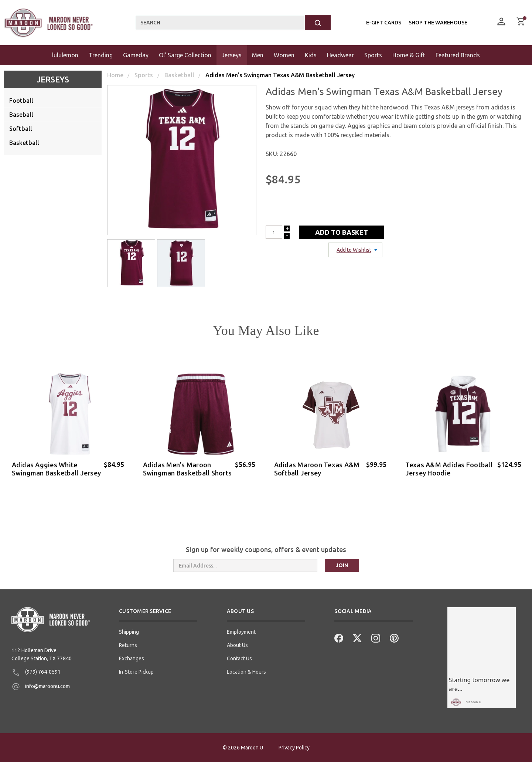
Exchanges (132, 658)
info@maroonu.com (41, 687)
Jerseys (53, 79)
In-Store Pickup (136, 672)
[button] (158, 614)
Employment (241, 632)
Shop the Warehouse (438, 23)
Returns (128, 645)
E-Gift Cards (384, 23)
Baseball (21, 115)
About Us (237, 645)
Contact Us (239, 658)
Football (21, 101)
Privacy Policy (294, 748)
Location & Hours (246, 672)
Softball (21, 129)
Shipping (129, 632)
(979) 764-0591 (36, 673)
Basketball (24, 143)
